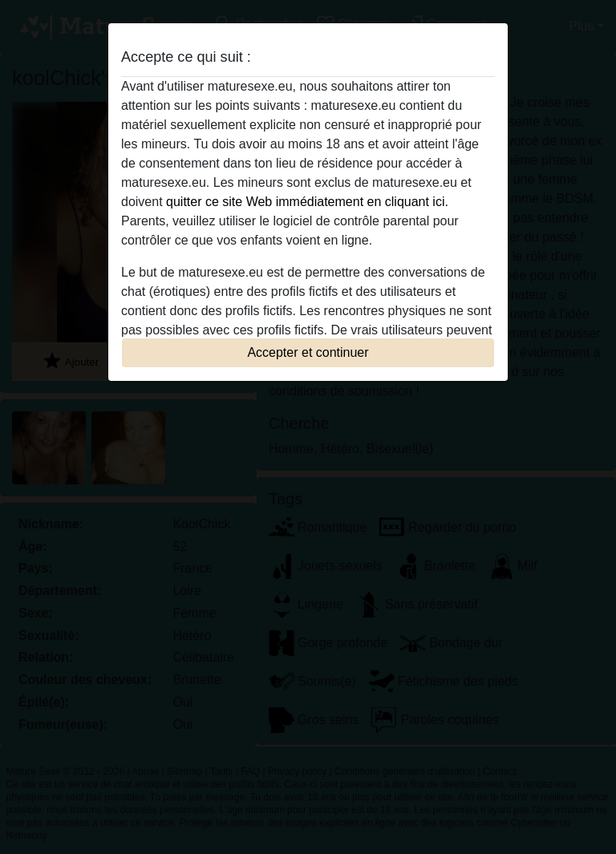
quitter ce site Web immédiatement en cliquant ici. (307, 202)
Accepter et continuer (308, 352)
